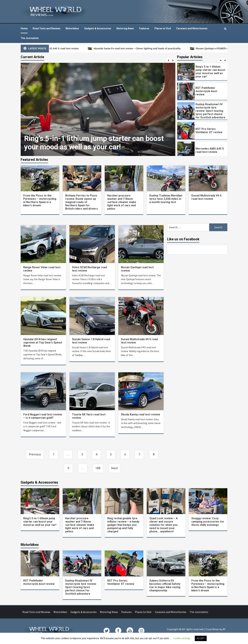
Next (115, 468)
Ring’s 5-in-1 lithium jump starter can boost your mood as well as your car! (94, 143)
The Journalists (30, 38)
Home (24, 28)
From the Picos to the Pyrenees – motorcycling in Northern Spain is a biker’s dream (40, 200)
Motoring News (125, 28)
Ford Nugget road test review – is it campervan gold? (43, 416)
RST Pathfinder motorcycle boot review (206, 91)
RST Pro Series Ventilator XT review (209, 131)
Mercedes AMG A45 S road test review (62, 48)
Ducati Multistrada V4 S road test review (206, 197)
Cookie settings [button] (182, 638)
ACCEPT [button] (201, 638)
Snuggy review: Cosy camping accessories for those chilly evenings (208, 522)
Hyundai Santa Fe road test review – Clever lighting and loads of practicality (142, 48)
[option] (98, 109)
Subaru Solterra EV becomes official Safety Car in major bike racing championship (165, 586)
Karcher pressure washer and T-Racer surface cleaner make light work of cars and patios (122, 202)
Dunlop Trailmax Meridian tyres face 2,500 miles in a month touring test (166, 199)
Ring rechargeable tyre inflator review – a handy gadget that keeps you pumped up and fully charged (123, 525)
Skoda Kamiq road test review (140, 414)
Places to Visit (163, 28)
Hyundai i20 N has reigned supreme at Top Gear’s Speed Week (43, 343)
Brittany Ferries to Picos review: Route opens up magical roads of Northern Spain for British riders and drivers (82, 202)
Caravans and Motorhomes (192, 28)
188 (98, 468)
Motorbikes (72, 28)
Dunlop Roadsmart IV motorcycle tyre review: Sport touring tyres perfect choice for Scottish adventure (210, 111)
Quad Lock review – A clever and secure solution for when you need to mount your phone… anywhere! (164, 525)
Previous (35, 454)
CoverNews (212, 629)
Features (144, 28)
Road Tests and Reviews (47, 28)
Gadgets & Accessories (98, 28)
